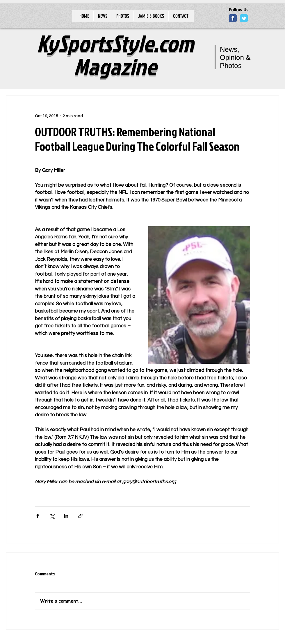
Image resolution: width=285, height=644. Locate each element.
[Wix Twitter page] (244, 18)
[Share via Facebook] (38, 516)
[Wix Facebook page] (233, 18)
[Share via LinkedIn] (66, 516)
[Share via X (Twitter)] (52, 516)
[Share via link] (80, 516)
